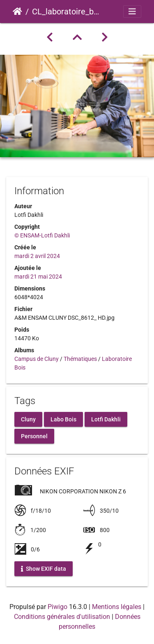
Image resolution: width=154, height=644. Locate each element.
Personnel (34, 436)
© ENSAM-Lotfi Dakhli (42, 235)
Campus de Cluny (37, 359)
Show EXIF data (44, 568)
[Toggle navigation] (132, 12)
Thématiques (80, 359)
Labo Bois (63, 419)
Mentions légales (117, 607)
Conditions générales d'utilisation (62, 617)
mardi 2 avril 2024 (37, 256)
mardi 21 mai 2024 (38, 277)
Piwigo (57, 607)
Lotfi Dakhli (106, 419)
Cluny (28, 419)
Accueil (17, 12)
